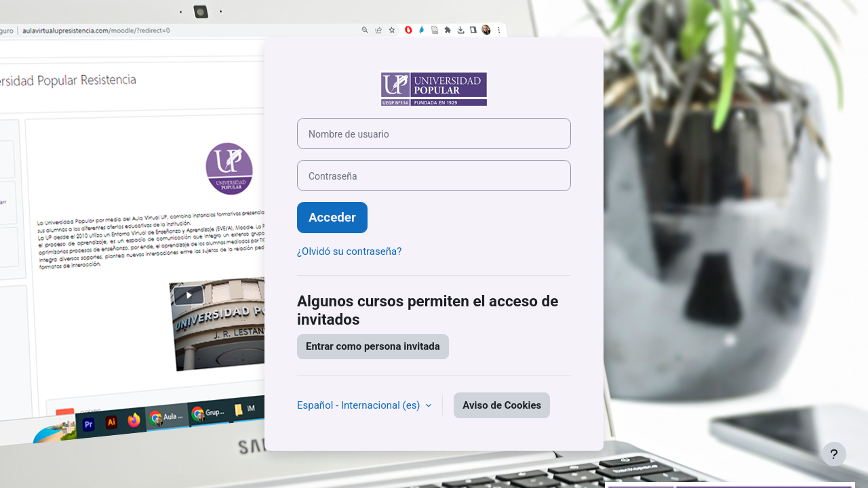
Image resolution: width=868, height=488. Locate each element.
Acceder (332, 218)
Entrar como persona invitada (373, 346)
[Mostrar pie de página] (834, 454)
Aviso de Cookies (502, 405)
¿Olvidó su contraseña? (349, 251)
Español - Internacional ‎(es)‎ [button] (360, 405)
